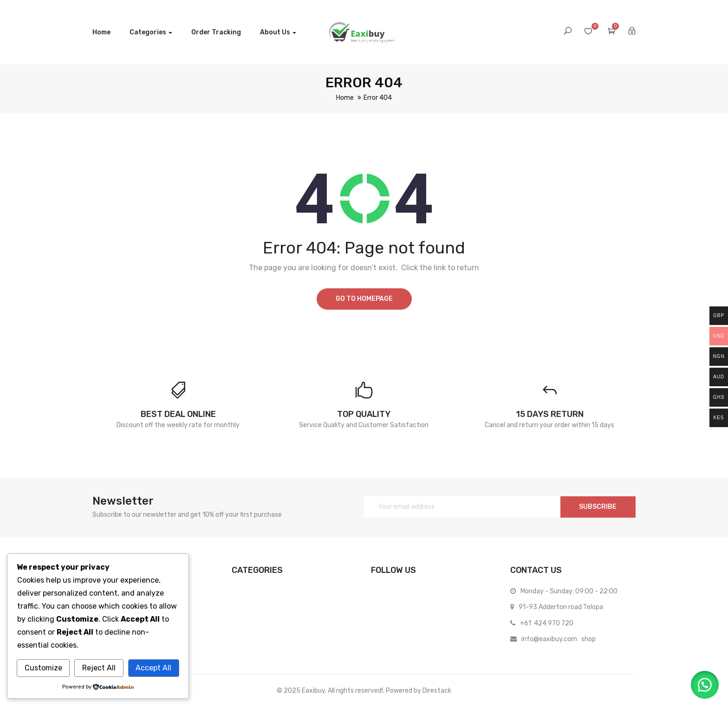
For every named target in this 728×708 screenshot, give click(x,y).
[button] (705, 685)
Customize (43, 668)
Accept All (153, 668)
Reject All (99, 668)
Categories (151, 32)
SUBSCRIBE (598, 507)
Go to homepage (364, 299)
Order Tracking (216, 32)
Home (101, 32)
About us (278, 32)
